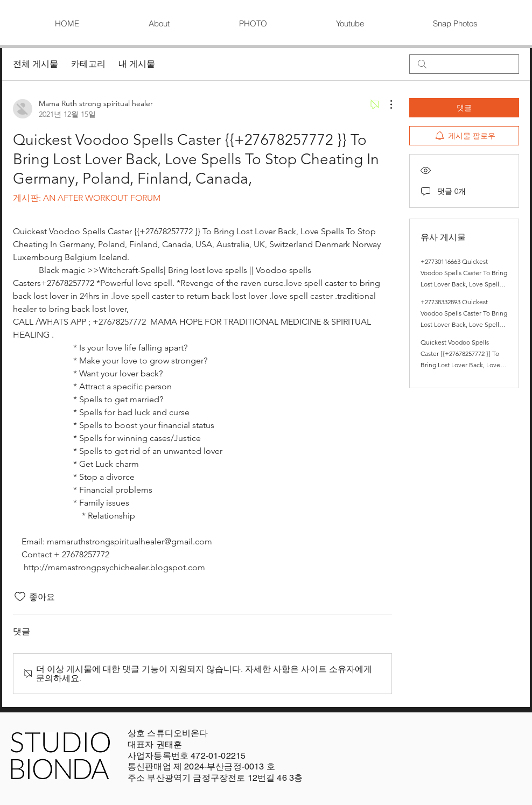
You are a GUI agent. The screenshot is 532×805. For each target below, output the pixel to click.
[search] (464, 64)
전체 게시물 (36, 64)
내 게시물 (137, 64)
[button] (253, 24)
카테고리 (88, 64)
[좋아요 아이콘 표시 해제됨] (20, 597)
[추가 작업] (386, 104)
